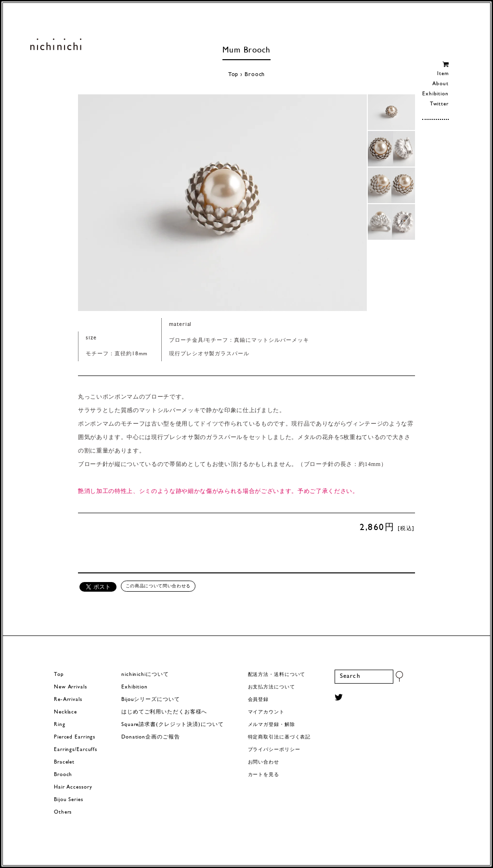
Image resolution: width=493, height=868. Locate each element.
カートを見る (264, 775)
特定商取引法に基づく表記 (279, 737)
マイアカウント (266, 712)
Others (63, 812)
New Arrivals (71, 687)
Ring (60, 725)
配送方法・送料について (277, 675)
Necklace (65, 712)
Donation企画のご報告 (150, 737)
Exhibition (435, 94)
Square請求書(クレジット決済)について (172, 725)
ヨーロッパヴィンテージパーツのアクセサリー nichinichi (56, 44)
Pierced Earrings (75, 737)
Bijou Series (69, 800)
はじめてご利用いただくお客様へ (164, 712)
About (440, 84)
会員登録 (259, 700)
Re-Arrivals (68, 700)
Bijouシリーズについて (151, 700)
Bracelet (64, 762)
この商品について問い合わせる (158, 586)
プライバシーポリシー (274, 750)
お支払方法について (272, 687)
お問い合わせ (264, 762)
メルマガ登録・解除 (272, 725)
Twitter (439, 104)
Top (234, 75)
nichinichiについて (145, 675)
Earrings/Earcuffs (76, 750)
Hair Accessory (73, 787)
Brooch (255, 75)
